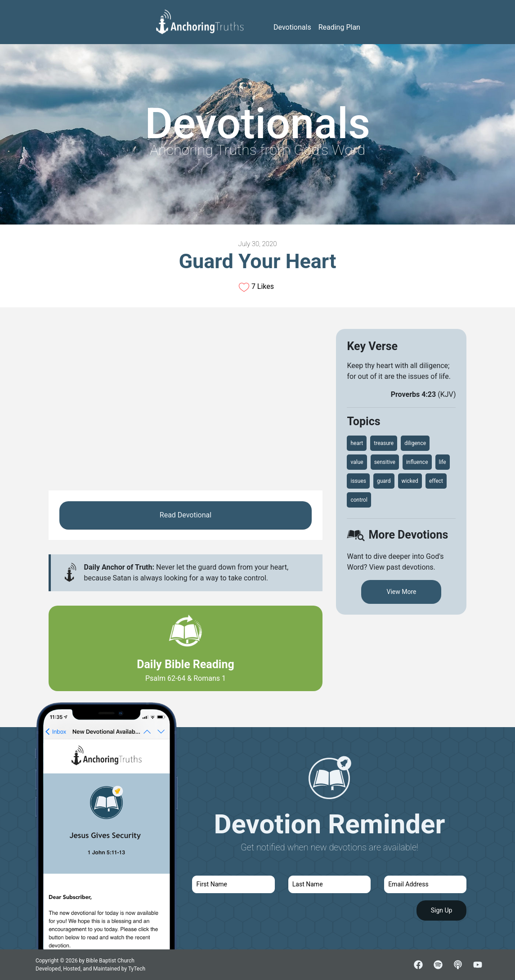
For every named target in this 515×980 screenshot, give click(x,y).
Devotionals (292, 27)
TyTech (137, 969)
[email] (425, 884)
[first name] (233, 884)
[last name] (329, 884)
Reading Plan (339, 27)
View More (401, 592)
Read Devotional (186, 515)
